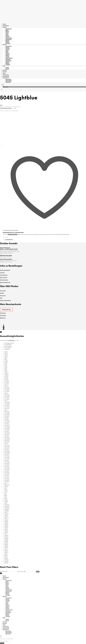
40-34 (7, 454)
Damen (5, 27)
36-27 (7, 422)
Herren (5, 45)
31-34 (7, 384)
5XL (6, 487)
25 (6, 525)
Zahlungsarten (4, 277)
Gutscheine (6, 26)
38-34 (7, 441)
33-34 (7, 398)
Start (1, 107)
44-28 (7, 471)
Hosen (7, 33)
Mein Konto (6, 78)
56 (6, 545)
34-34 (7, 407)
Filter (38, 572)
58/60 (7, 485)
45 (6, 519)
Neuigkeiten (6, 76)
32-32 (7, 389)
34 (6, 401)
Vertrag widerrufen (6, 310)
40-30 (7, 451)
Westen (7, 42)
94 (6, 551)
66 (6, 491)
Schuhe (7, 57)
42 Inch (7, 457)
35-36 (7, 416)
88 (6, 496)
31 (6, 534)
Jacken (7, 35)
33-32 (7, 396)
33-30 (7, 395)
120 (6, 361)
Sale (4, 66)
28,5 (6, 378)
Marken (5, 70)
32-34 (7, 390)
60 (6, 548)
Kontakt (2, 293)
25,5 (6, 373)
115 (6, 358)
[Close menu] (1, 332)
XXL (7, 560)
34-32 (7, 405)
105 (6, 355)
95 (6, 500)
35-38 (7, 418)
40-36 (7, 456)
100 (6, 353)
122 (6, 363)
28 (6, 529)
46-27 (7, 477)
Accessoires (9, 29)
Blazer (7, 30)
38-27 (7, 435)
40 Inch (7, 447)
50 (6, 540)
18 (6, 364)
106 (6, 539)
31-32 (7, 383)
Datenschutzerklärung (5, 300)
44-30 (7, 473)
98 (6, 552)
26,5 (6, 375)
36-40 (7, 431)
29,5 (6, 379)
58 (6, 546)
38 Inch (7, 433)
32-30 (7, 387)
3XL (6, 562)
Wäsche (7, 41)
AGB (1, 298)
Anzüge (7, 47)
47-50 (7, 482)
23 (6, 372)
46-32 (7, 480)
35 (6, 410)
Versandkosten (9, 239)
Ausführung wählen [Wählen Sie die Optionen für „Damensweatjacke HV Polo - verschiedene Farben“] (13, 234)
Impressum (3, 295)
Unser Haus (6, 75)
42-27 (7, 459)
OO (6, 502)
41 (6, 513)
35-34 (7, 415)
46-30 (7, 479)
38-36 (7, 442)
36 (6, 419)
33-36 (7, 399)
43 (6, 516)
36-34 (7, 428)
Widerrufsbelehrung (5, 282)
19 (6, 366)
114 (6, 357)
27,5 (6, 376)
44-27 (7, 470)
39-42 (7, 445)
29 (6, 531)
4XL (6, 563)
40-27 (7, 448)
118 (6, 360)
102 (6, 535)
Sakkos (7, 55)
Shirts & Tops (9, 38)
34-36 (7, 409)
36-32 (7, 427)
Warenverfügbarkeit (5, 270)
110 (6, 537)
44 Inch (7, 468)
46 (6, 520)
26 (6, 526)
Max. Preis (20, 572)
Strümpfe (8, 59)
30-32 (7, 381)
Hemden (8, 49)
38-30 (7, 438)
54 (6, 543)
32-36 (7, 392)
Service (5, 72)
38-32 (7, 439)
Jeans (7, 34)
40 (7, 511)
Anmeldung (3, 313)
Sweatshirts (8, 39)
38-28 (7, 436)
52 (6, 542)
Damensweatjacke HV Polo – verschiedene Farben (13, 232)
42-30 (7, 462)
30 (6, 532)
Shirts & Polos (9, 58)
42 (7, 514)
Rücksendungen (4, 280)
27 (6, 528)
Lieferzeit (2, 273)
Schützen (8, 43)
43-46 (7, 467)
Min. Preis (2, 572)
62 (6, 549)
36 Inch (7, 421)
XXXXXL (7, 508)
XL (6, 558)
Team (4, 73)
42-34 (7, 465)
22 (6, 370)
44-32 (7, 474)
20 (6, 367)
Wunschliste (9, 80)
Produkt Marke (4, 341)
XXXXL (7, 506)
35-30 (7, 412)
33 (6, 393)
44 (6, 517)
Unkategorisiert (9, 343)
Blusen (7, 31)
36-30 (7, 425)
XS (6, 503)
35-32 (7, 413)
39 (6, 444)
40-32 (7, 453)
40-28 (7, 450)
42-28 (7, 461)
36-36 (7, 430)
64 (6, 490)
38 (7, 509)
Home (4, 24)
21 (6, 369)
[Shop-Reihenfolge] (8, 108)
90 (6, 499)
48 (6, 522)
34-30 (7, 404)
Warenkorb (8, 82)
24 (6, 523)
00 (6, 352)
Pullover (8, 37)
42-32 (7, 464)
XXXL (7, 505)
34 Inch (7, 402)
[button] (3, 84)
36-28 (7, 424)
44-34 (7, 476)
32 (6, 386)
